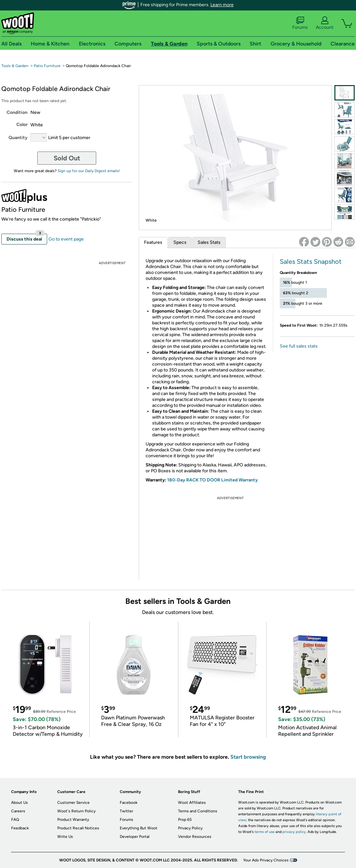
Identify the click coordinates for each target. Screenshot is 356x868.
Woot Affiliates (192, 803)
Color (22, 125)
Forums (300, 23)
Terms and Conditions (198, 811)
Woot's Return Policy (76, 811)
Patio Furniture (47, 66)
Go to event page (66, 239)
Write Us (65, 837)
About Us (19, 803)
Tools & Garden (15, 66)
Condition (17, 112)
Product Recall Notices (78, 828)
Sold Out (67, 158)
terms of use (265, 832)
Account (325, 23)
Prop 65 (185, 820)
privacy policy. (294, 832)
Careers (18, 811)
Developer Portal (135, 837)
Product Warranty (73, 820)
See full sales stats (299, 346)
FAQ (15, 820)
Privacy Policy (190, 828)
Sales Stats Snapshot (311, 262)
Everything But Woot (139, 828)
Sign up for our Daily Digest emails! (89, 171)
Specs (180, 242)
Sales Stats (209, 242)
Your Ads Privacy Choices (266, 860)
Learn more (222, 5)
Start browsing (248, 757)
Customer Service (73, 803)
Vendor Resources (195, 837)
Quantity (18, 138)
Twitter (126, 811)
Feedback (20, 828)
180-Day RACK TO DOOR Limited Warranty (213, 480)
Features (153, 242)
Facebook (129, 803)
